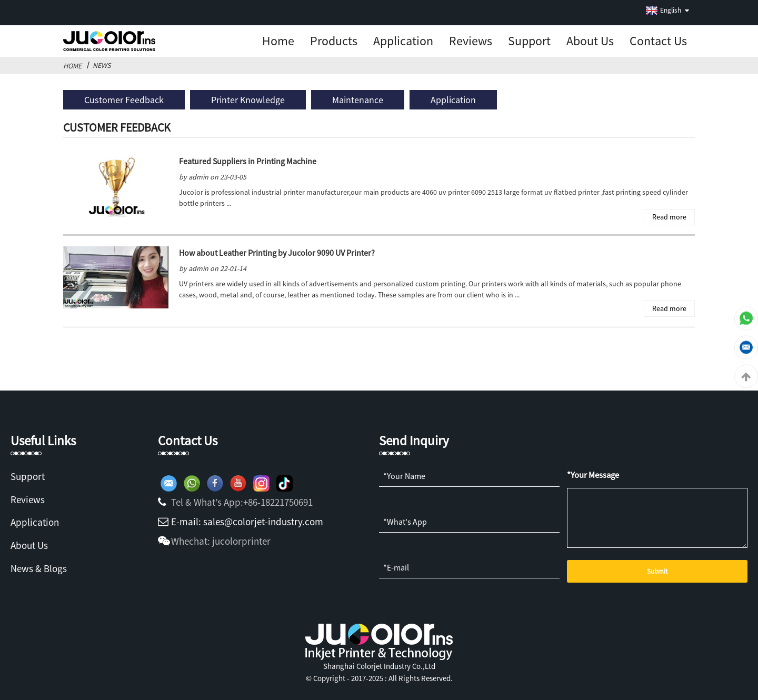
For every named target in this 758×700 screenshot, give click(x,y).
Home (278, 41)
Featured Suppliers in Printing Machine (248, 161)
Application (403, 41)
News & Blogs (39, 568)
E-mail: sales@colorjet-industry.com (247, 522)
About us (590, 41)
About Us (29, 545)
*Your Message (593, 475)
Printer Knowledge (248, 100)
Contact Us (658, 41)
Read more (669, 217)
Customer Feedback (124, 100)
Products (334, 41)
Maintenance (358, 100)
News (102, 65)
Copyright (328, 678)
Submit (657, 571)
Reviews (471, 41)
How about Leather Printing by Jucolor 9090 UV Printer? (277, 253)
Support (529, 41)
